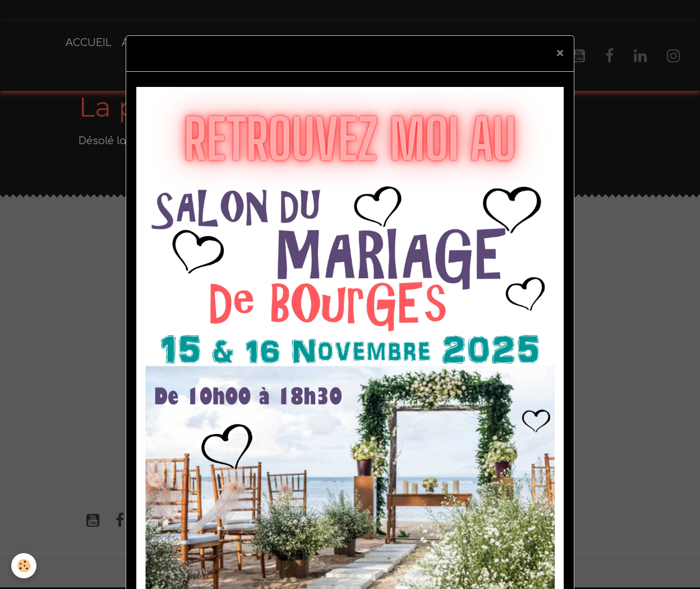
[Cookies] (24, 566)
